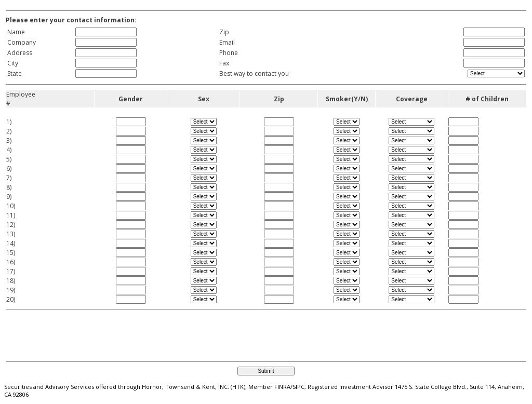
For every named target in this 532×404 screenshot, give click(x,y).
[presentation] (68, 331)
